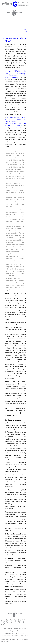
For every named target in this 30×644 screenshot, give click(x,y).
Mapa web (14, 631)
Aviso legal (6, 636)
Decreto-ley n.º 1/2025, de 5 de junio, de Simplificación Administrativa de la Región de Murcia (15, 122)
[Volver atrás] (3, 38)
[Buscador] (13, 31)
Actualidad (8, 629)
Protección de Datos (20, 636)
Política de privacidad (14, 633)
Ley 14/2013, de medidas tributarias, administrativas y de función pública (15, 74)
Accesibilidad (19, 629)
